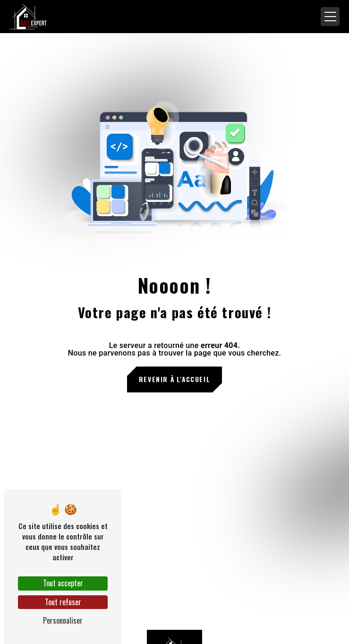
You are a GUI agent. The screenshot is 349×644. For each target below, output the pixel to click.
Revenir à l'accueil (174, 379)
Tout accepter (63, 583)
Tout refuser (63, 602)
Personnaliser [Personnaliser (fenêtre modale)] (63, 620)
